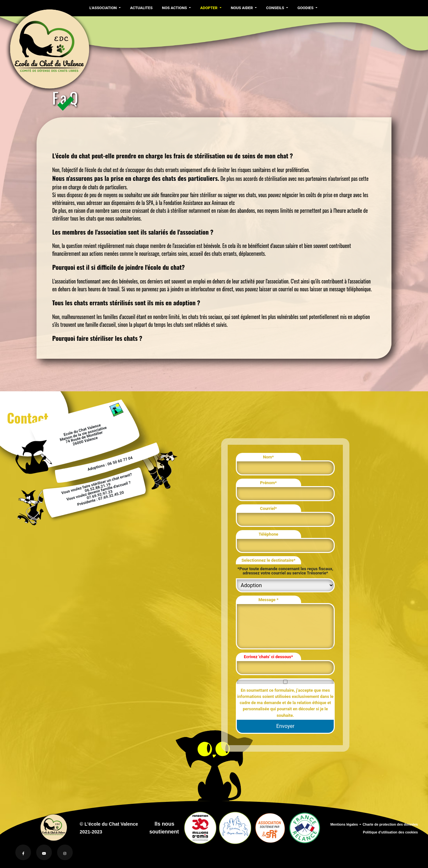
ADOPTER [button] (208, 8)
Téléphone (268, 534)
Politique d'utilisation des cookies (390, 832)
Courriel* (268, 508)
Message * (268, 600)
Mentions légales (344, 825)
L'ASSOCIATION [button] (103, 8)
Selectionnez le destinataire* (268, 560)
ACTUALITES (141, 8)
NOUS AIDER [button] (240, 8)
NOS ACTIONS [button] (174, 8)
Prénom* (268, 483)
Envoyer (285, 726)
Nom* (268, 457)
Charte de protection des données (390, 825)
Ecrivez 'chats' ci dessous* (269, 657)
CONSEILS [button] (273, 8)
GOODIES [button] (303, 8)
